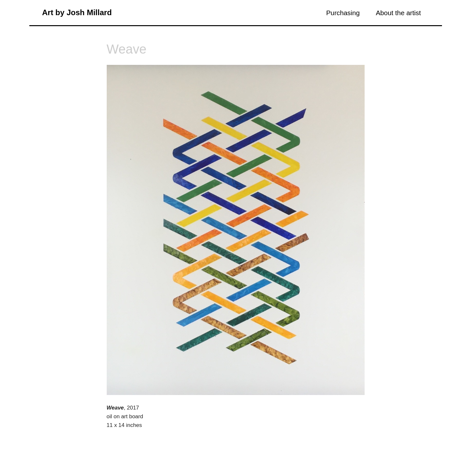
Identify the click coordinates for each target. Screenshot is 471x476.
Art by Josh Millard (77, 12)
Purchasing (343, 13)
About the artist (398, 13)
